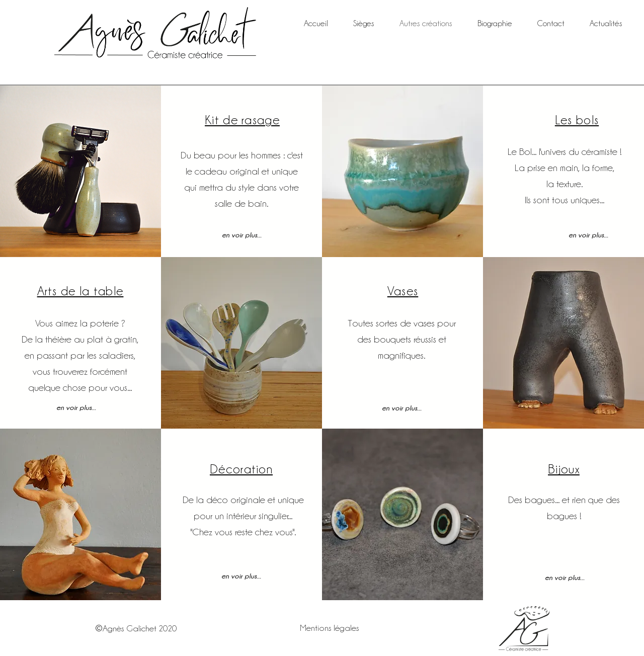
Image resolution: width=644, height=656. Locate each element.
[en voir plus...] (242, 234)
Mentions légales (330, 628)
